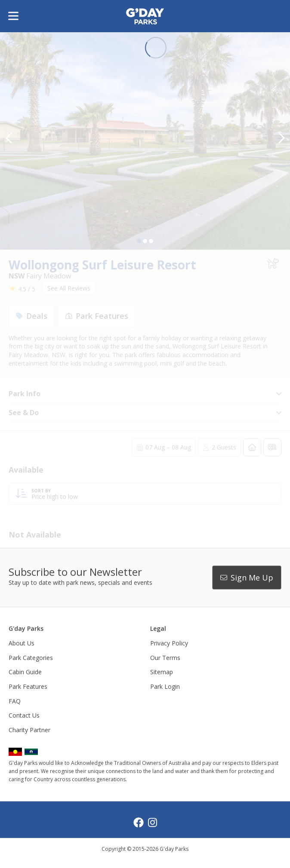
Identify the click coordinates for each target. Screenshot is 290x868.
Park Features (28, 686)
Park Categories (31, 658)
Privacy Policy (169, 643)
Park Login (165, 686)
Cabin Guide (25, 672)
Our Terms (165, 658)
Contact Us (24, 715)
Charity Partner (29, 730)
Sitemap (162, 672)
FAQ (15, 701)
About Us (22, 643)
